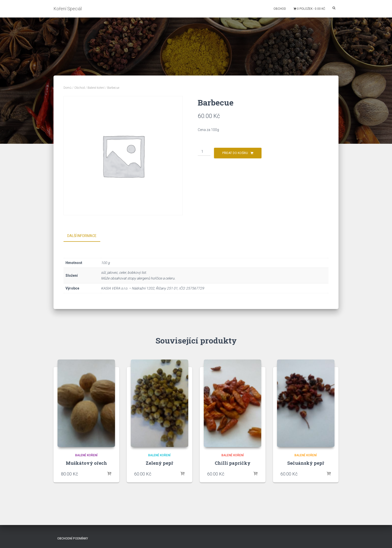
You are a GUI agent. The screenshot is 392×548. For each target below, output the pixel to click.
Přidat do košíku (235, 153)
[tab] (86, 236)
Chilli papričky (233, 462)
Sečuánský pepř (306, 462)
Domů (67, 88)
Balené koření (96, 88)
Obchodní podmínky (73, 537)
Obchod (280, 9)
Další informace (82, 236)
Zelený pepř (159, 462)
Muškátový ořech (86, 462)
